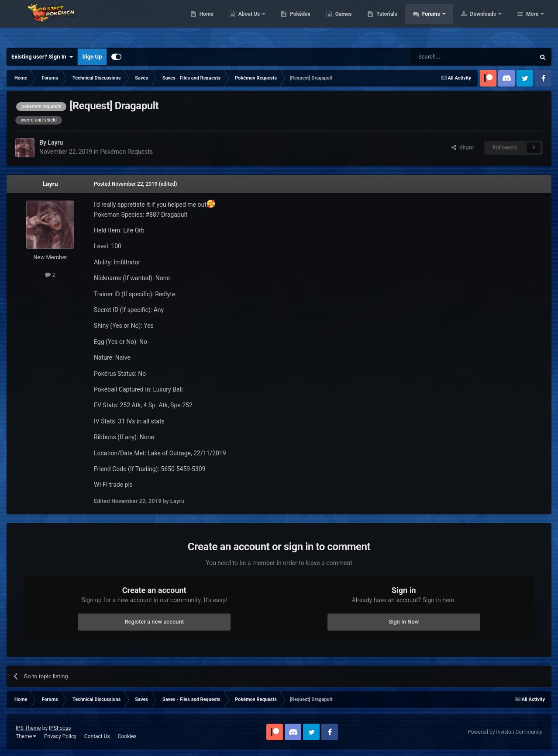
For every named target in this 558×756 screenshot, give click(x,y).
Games (399, 22)
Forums (487, 22)
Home (262, 22)
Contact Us (97, 736)
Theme (26, 736)
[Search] (452, 57)
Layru (50, 184)
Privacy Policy (60, 736)
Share (463, 147)
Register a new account (154, 622)
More (532, 22)
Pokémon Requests (126, 152)
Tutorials (442, 22)
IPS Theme (28, 728)
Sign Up (92, 57)
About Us (305, 22)
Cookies (127, 736)
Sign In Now (404, 622)
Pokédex (356, 22)
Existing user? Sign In (42, 57)
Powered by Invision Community (505, 732)
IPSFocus (60, 728)
